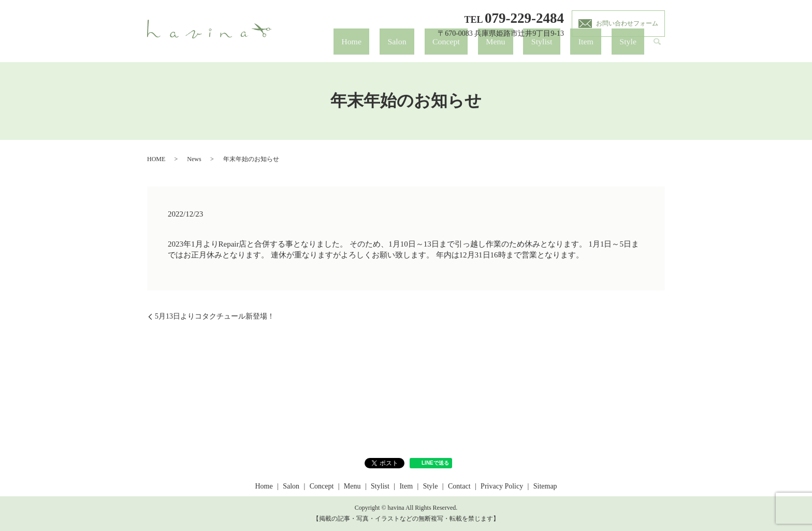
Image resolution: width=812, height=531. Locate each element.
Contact (459, 486)
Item (613, 49)
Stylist (587, 49)
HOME (156, 159)
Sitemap (545, 486)
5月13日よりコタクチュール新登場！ (215, 316)
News (194, 159)
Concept (528, 49)
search (657, 50)
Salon (498, 49)
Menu (559, 49)
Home (470, 49)
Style (637, 49)
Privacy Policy (502, 486)
